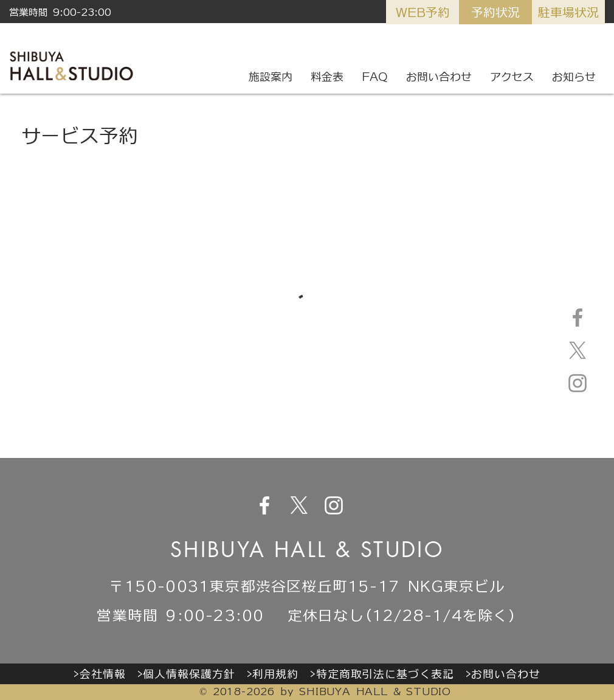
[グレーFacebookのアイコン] (578, 317)
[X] (578, 350)
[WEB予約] (423, 12)
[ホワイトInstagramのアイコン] (334, 505)
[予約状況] (495, 12)
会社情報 (103, 674)
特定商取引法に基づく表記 (385, 674)
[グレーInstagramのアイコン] (578, 383)
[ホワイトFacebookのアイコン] (264, 505)
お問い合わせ (505, 674)
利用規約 (275, 674)
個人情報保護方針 (189, 674)
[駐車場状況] (568, 12)
